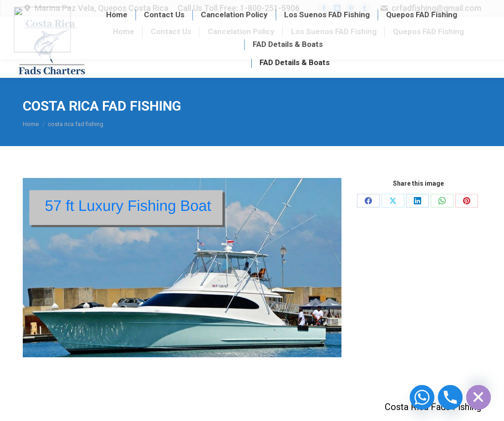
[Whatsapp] (422, 397)
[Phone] (450, 397)
